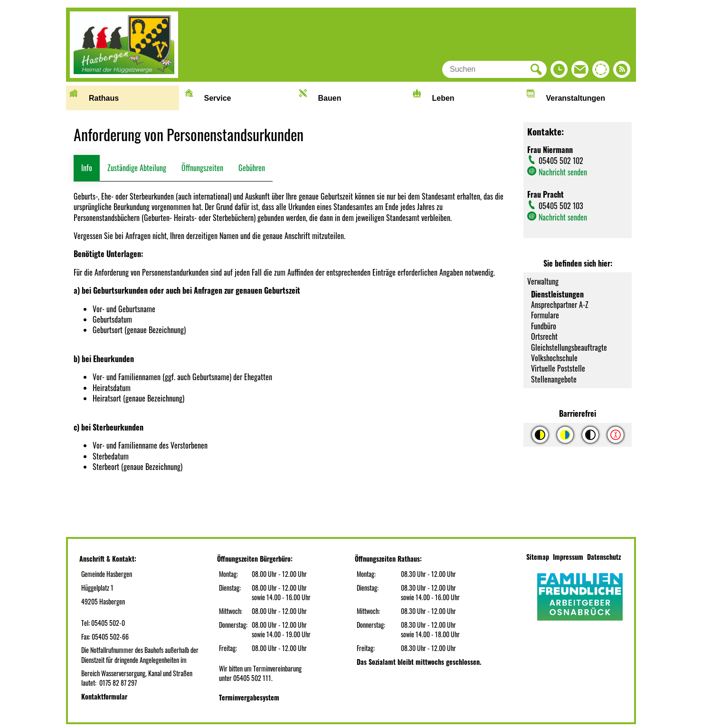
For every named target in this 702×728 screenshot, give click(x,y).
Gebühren (252, 168)
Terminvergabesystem (249, 697)
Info (87, 168)
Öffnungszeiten (202, 168)
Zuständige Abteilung (137, 168)
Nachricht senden (563, 172)
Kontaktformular (104, 696)
